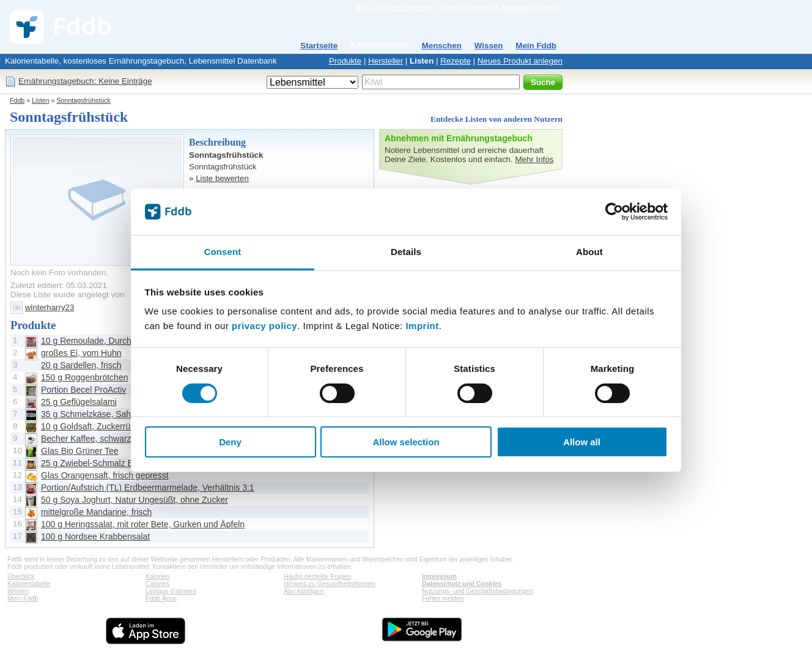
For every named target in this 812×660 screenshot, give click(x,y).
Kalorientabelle (380, 44)
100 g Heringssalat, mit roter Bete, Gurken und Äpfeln (143, 524)
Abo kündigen (304, 591)
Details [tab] (406, 252)
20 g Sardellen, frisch (81, 365)
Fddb (17, 100)
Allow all (582, 442)
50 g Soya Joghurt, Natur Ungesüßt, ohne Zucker (135, 500)
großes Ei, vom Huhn (81, 353)
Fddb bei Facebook (404, 7)
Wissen (489, 46)
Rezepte (456, 61)
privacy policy (264, 326)
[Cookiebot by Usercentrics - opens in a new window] (614, 212)
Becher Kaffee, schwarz (86, 439)
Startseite (319, 46)
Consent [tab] (223, 252)
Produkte (345, 61)
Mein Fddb (536, 46)
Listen (422, 61)
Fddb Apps (161, 598)
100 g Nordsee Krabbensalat (95, 536)
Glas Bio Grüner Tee (80, 451)
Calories (157, 584)
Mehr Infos (534, 159)
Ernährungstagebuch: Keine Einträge (85, 81)
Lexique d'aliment (171, 591)
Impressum (439, 576)
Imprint (422, 326)
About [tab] (589, 252)
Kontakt (449, 7)
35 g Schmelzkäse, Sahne (91, 414)
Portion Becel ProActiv (83, 390)
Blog (363, 7)
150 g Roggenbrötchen (84, 377)
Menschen (442, 46)
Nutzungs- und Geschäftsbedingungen (478, 591)
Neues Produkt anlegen (520, 61)
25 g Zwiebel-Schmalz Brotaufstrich (108, 463)
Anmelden (516, 7)
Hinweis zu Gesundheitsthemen (330, 584)
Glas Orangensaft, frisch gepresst (105, 475)
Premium (480, 7)
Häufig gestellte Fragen (317, 576)
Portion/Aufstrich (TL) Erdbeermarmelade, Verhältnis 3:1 (148, 488)
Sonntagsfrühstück (83, 100)
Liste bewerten (222, 178)
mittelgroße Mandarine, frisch (96, 512)
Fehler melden (443, 598)
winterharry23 (50, 307)
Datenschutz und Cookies (462, 584)
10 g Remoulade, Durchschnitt (98, 341)
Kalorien (157, 576)
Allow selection (406, 442)
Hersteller (386, 61)
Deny (230, 442)
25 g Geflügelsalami (79, 402)
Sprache (550, 7)
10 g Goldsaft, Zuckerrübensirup (102, 426)
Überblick (21, 576)
